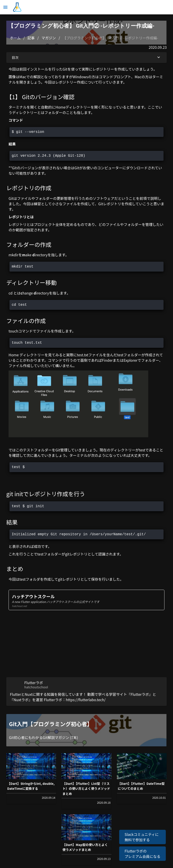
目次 (86, 58)
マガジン (49, 38)
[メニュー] (5, 7)
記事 (31, 38)
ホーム (15, 38)
